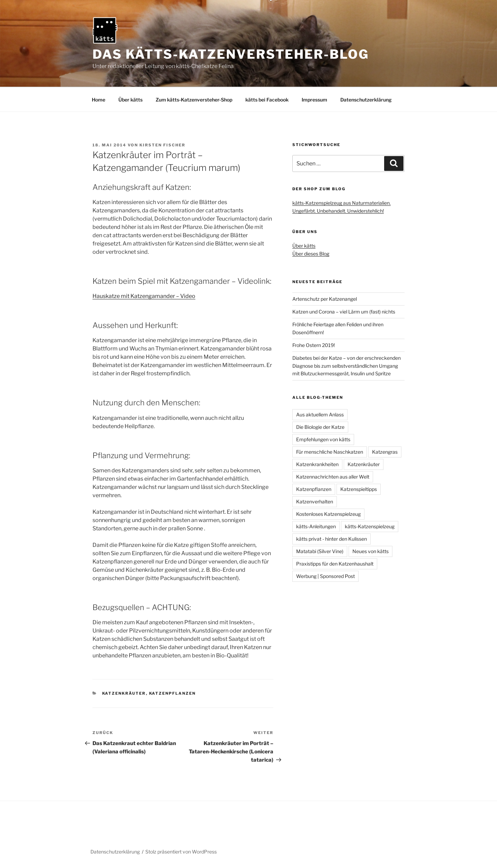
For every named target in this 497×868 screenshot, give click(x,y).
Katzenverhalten (315, 501)
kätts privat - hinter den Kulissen (332, 539)
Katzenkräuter (124, 693)
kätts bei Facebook (267, 100)
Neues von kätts (371, 551)
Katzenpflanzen (173, 693)
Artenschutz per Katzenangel (325, 299)
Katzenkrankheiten (317, 464)
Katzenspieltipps (359, 489)
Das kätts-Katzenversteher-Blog (231, 54)
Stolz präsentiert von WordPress (181, 852)
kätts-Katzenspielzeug (370, 526)
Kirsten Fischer (162, 145)
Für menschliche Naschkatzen (330, 452)
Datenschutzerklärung (366, 100)
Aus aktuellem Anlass (320, 414)
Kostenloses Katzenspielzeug (328, 514)
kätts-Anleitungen (316, 526)
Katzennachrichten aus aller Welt (333, 477)
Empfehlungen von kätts (323, 439)
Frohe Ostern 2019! (314, 345)
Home (99, 100)
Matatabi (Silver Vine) (320, 551)
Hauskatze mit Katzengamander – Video (144, 296)
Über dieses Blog (311, 254)
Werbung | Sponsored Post (325, 576)
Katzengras (385, 452)
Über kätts (130, 100)
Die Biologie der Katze (320, 427)
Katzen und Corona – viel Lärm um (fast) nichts (344, 312)
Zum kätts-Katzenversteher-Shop (194, 100)
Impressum (314, 100)
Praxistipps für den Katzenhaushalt (335, 564)
